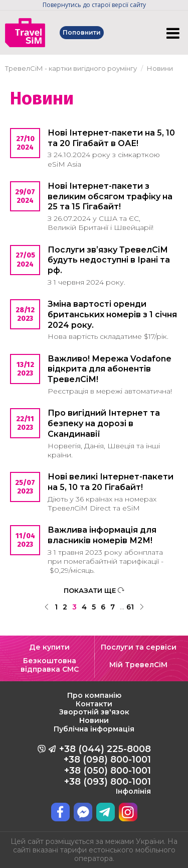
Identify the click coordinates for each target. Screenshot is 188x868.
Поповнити (82, 32)
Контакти (94, 704)
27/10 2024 (25, 143)
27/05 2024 (25, 260)
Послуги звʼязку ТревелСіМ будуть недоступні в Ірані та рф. (109, 260)
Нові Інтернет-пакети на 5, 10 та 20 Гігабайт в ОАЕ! (111, 138)
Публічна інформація (94, 729)
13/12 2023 (25, 369)
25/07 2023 (25, 487)
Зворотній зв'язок (94, 712)
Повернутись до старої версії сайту (94, 5)
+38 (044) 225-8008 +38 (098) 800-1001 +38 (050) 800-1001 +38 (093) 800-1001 (105, 770)
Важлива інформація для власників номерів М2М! (102, 535)
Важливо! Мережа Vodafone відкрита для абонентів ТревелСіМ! (110, 369)
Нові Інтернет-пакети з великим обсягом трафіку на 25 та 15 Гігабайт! (110, 197)
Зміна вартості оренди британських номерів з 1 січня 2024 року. (112, 315)
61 (130, 607)
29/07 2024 (25, 196)
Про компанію (94, 695)
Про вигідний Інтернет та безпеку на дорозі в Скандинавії (104, 423)
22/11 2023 (25, 423)
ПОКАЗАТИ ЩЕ (94, 590)
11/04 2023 (25, 540)
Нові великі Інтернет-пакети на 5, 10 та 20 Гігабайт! (111, 482)
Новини (94, 720)
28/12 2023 (25, 314)
